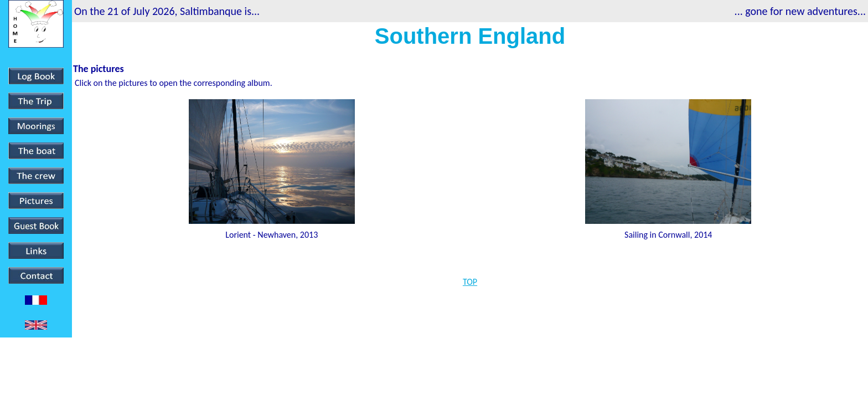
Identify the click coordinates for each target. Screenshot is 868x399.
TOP (470, 282)
